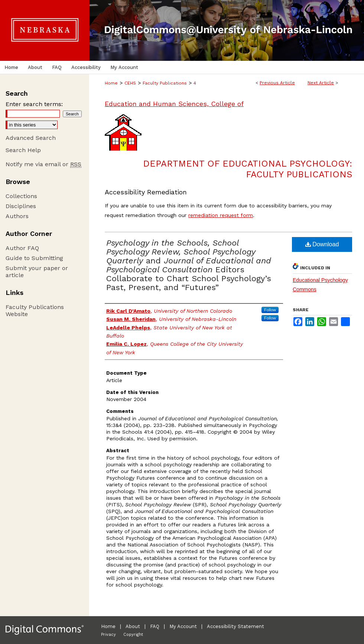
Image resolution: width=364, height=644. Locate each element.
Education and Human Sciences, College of (174, 104)
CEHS (130, 83)
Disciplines (21, 206)
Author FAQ (22, 248)
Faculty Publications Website (35, 310)
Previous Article (277, 83)
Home (111, 83)
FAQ (155, 626)
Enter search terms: (34, 104)
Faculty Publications (165, 83)
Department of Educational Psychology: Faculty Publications (248, 169)
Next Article (321, 83)
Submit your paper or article (37, 272)
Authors (17, 216)
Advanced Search (31, 138)
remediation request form (221, 215)
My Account (183, 626)
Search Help (23, 150)
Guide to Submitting (34, 258)
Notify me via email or (43, 164)
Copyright (133, 635)
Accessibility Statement (235, 626)
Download (322, 244)
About (133, 626)
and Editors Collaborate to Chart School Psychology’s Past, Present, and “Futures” (189, 265)
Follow (270, 310)
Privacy (108, 635)
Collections (21, 196)
